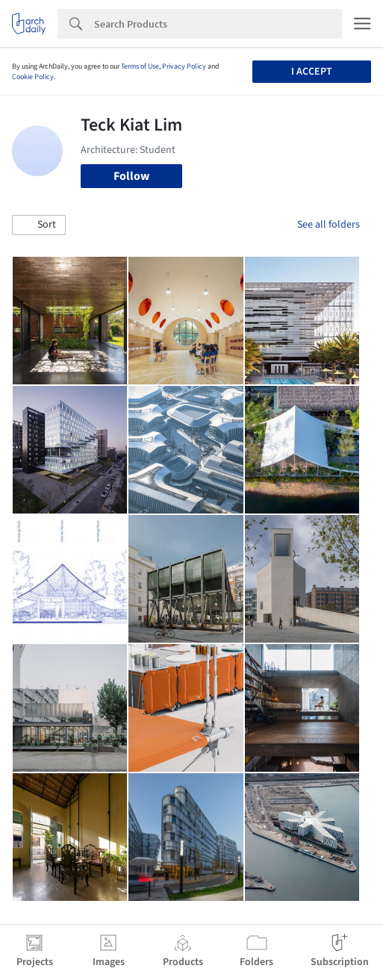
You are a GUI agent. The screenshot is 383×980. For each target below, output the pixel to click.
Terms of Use (140, 66)
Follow (131, 176)
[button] (39, 225)
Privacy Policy (184, 66)
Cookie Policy (33, 77)
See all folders (328, 225)
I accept (312, 72)
